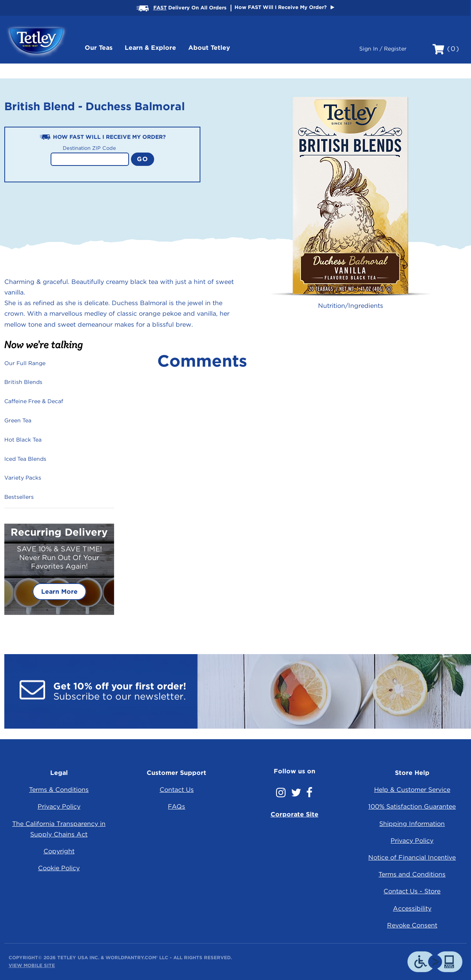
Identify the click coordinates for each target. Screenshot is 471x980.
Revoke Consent (412, 925)
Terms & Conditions (59, 790)
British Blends (23, 382)
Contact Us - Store (412, 891)
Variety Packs (23, 478)
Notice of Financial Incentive (412, 857)
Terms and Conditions (412, 874)
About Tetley (209, 48)
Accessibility (412, 908)
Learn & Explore (150, 48)
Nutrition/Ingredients (351, 306)
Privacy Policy (59, 806)
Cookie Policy (59, 868)
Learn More (59, 592)
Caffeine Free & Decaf (34, 401)
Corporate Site (295, 814)
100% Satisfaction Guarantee (412, 806)
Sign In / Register (383, 49)
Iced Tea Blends (25, 459)
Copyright (59, 851)
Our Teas (99, 48)
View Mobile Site (32, 965)
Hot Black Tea (23, 440)
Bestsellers (19, 497)
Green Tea (18, 420)
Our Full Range (25, 363)
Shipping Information (412, 824)
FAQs (176, 806)
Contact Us (177, 790)
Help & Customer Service (412, 790)
